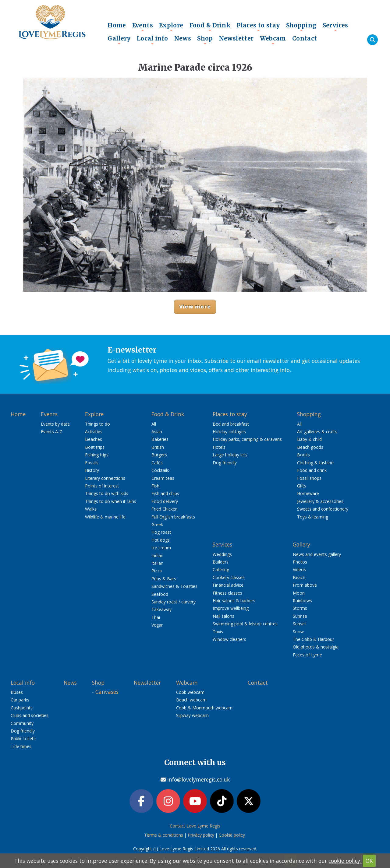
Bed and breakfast (231, 424)
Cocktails (160, 470)
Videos (299, 569)
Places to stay (258, 27)
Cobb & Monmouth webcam (204, 708)
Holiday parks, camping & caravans (247, 439)
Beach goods (310, 447)
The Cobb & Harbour (313, 639)
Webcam (273, 40)
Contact (305, 38)
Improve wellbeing (231, 608)
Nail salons (223, 616)
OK (369, 861)
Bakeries (160, 439)
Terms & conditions (164, 835)
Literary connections (105, 478)
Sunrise (300, 616)
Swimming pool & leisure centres (245, 624)
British (158, 447)
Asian (157, 432)
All (154, 424)
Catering (221, 569)
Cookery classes (229, 577)
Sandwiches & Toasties (174, 586)
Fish (155, 486)
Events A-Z (51, 432)
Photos (300, 562)
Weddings (222, 554)
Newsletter (236, 38)
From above (305, 585)
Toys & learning (313, 517)
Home (117, 25)
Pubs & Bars (164, 579)
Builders (221, 562)
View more (195, 306)
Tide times (21, 746)
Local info (152, 40)
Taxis (218, 632)
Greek (157, 524)
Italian (157, 563)
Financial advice (228, 585)
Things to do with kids (107, 493)
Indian (157, 555)
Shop (205, 40)
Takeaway (161, 609)
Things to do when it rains (111, 501)
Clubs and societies (30, 715)
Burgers (159, 455)
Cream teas (163, 478)
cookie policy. (345, 861)
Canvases (107, 692)
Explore (171, 27)
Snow (298, 632)
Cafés (157, 463)
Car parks (20, 700)
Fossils (92, 463)
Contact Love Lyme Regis (195, 826)
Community (22, 723)
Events (143, 27)
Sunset (300, 624)
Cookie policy (232, 835)
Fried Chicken (165, 509)
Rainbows (302, 601)
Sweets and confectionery (323, 509)
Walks (91, 509)
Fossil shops (309, 478)
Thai (156, 617)
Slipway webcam (192, 715)
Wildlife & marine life (105, 517)
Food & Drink (210, 27)
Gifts (302, 486)
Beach (299, 577)
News (183, 38)
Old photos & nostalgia (316, 647)
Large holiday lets (230, 455)
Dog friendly (225, 463)
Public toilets (23, 738)
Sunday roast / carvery (174, 602)
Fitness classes (227, 593)
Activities (94, 432)
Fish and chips (165, 493)
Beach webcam (191, 700)
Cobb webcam (190, 692)
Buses (17, 692)
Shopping (301, 27)
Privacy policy (201, 835)
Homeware (308, 493)
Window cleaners (229, 639)
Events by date (55, 424)
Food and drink (312, 470)
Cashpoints (22, 708)
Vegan (158, 625)
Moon (299, 593)
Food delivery (165, 501)
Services (335, 27)
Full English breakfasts (173, 517)
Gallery (119, 40)
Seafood (160, 594)
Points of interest (102, 486)
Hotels (219, 447)
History (92, 470)
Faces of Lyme (307, 655)
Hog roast (161, 532)
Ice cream (161, 548)
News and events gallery (317, 554)
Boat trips (95, 447)
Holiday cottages (229, 432)
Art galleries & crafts (317, 432)
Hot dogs (161, 540)
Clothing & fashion (315, 463)
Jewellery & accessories (320, 501)
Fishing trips (97, 455)
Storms (300, 608)
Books (303, 455)
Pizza (157, 571)
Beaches (94, 439)
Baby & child (309, 439)
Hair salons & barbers (234, 601)
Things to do (97, 424)
